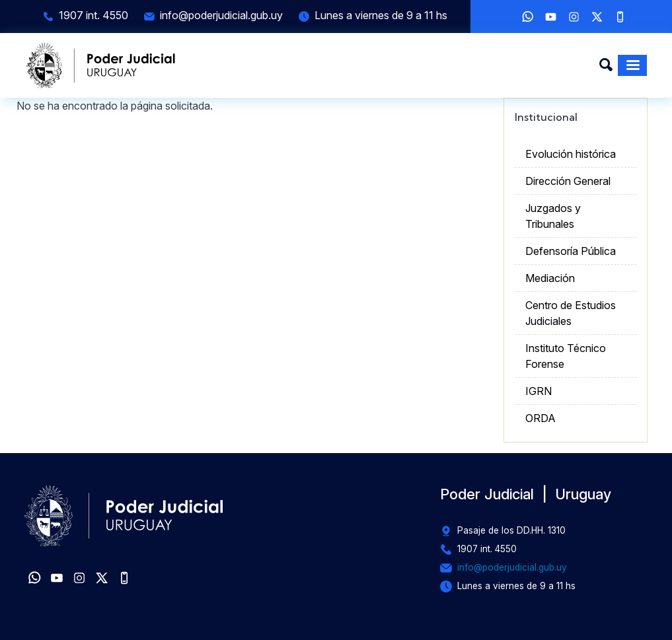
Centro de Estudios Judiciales (571, 313)
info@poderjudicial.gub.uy (221, 15)
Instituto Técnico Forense (566, 356)
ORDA (541, 418)
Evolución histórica (571, 154)
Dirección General (568, 181)
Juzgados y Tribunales (553, 216)
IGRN (539, 391)
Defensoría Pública (571, 251)
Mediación (550, 278)
